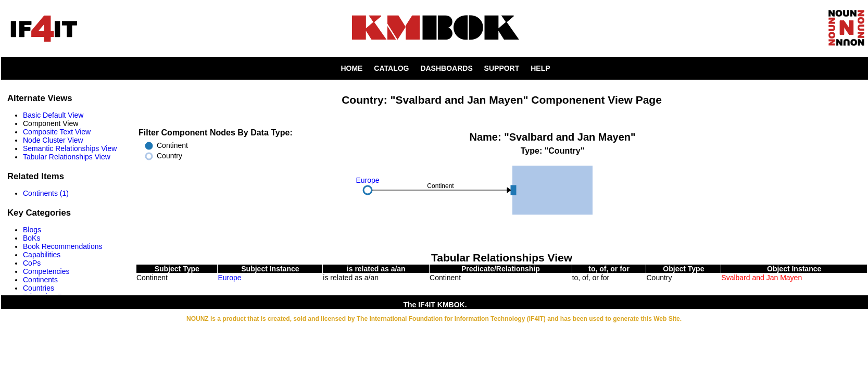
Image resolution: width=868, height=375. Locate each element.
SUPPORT (502, 68)
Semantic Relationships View (70, 148)
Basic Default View (53, 115)
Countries (39, 288)
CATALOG (391, 68)
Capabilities (42, 255)
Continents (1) (46, 193)
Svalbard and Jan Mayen (762, 278)
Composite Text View (57, 132)
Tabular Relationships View (67, 157)
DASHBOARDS (446, 68)
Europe (229, 278)
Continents (40, 280)
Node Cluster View (53, 140)
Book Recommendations (63, 246)
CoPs (32, 263)
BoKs (32, 238)
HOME (351, 68)
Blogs (32, 230)
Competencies (46, 271)
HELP (540, 68)
